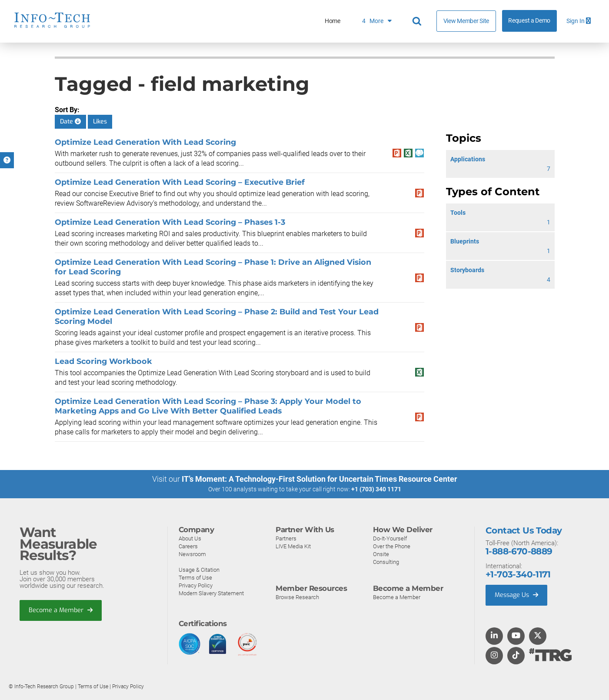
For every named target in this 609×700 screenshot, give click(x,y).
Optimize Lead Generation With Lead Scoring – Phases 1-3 (170, 222)
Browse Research (297, 597)
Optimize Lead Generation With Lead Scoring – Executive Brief (180, 182)
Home (203, 21)
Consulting (386, 562)
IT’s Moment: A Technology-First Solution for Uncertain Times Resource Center (319, 479)
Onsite (381, 554)
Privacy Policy (196, 585)
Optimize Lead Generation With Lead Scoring (145, 142)
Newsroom (192, 554)
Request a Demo (529, 21)
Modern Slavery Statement (211, 593)
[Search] (418, 21)
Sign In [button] (579, 21)
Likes (100, 122)
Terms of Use (195, 577)
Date (70, 122)
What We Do (252, 21)
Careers (188, 546)
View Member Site (466, 21)
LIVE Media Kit (293, 546)
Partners (286, 538)
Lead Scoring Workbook (103, 361)
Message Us (517, 595)
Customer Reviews (316, 21)
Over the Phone (392, 546)
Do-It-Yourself (390, 538)
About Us (190, 538)
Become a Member (61, 610)
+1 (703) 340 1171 (376, 489)
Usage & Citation (199, 569)
